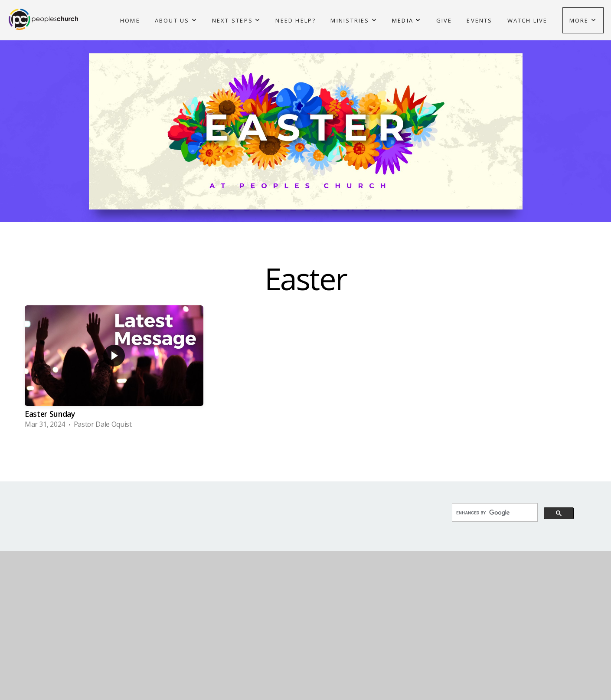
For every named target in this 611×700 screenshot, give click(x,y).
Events (479, 20)
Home (130, 20)
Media (407, 20)
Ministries (354, 20)
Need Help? (296, 20)
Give (444, 20)
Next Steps (237, 20)
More (583, 20)
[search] (494, 513)
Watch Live (528, 20)
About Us (176, 20)
